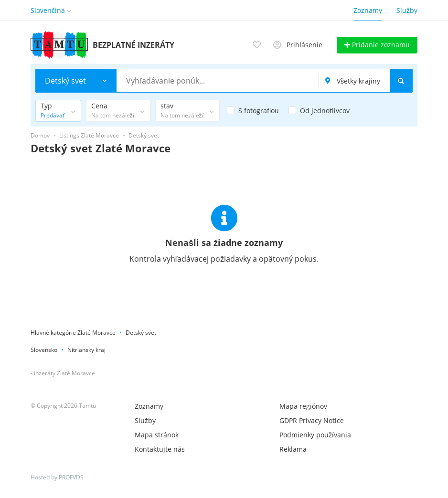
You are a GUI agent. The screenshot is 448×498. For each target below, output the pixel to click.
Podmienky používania (315, 435)
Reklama (293, 449)
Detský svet (141, 333)
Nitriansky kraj (86, 350)
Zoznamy (368, 10)
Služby (407, 10)
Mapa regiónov (303, 406)
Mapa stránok (157, 435)
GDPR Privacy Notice (312, 420)
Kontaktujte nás (160, 449)
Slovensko (44, 350)
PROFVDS (71, 477)
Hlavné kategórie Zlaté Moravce (73, 333)
